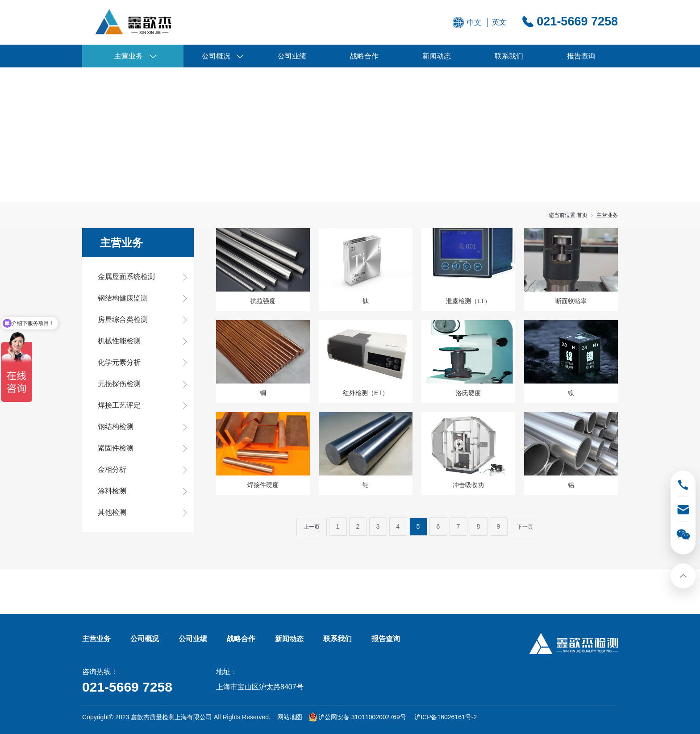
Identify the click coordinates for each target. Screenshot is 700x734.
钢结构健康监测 (123, 298)
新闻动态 (437, 56)
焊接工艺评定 (119, 405)
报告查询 (581, 56)
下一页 (525, 527)
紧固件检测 (116, 448)
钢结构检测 (116, 427)
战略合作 (364, 56)
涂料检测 (112, 491)
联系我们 (509, 56)
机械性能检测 (119, 341)
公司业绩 (292, 56)
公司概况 (216, 56)
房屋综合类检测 (123, 319)
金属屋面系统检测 (126, 277)
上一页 (312, 527)
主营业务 (129, 56)
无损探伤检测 (119, 384)
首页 (582, 215)
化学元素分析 (119, 362)
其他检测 (112, 512)
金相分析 (112, 469)
